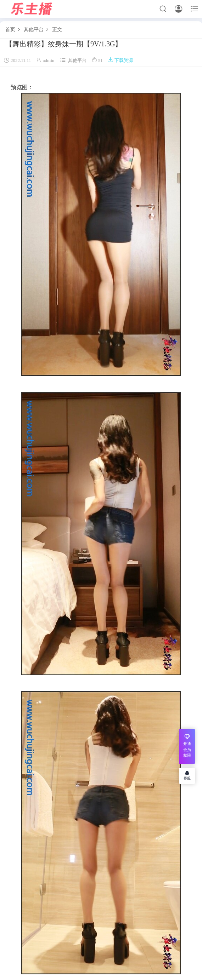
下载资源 (120, 60)
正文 (57, 30)
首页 (10, 30)
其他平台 (34, 30)
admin (49, 60)
